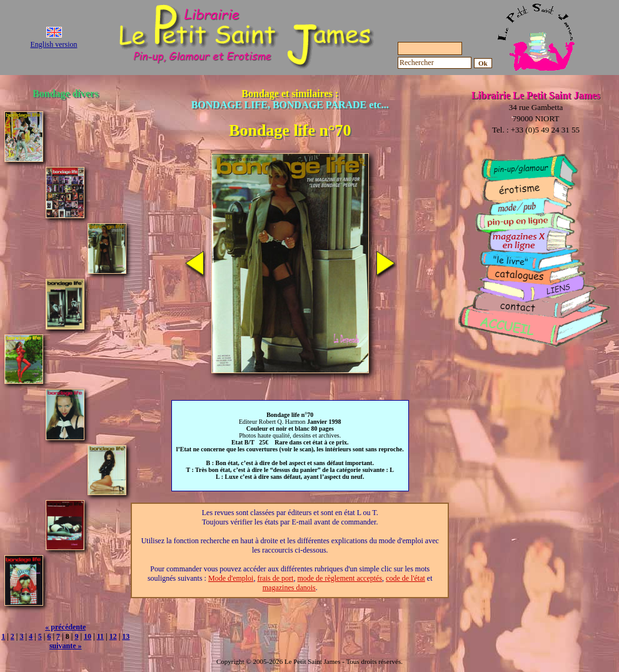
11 (100, 636)
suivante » (66, 646)
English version (54, 44)
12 (113, 636)
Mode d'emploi (231, 578)
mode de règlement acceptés (340, 578)
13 (126, 636)
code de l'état (405, 578)
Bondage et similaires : (290, 99)
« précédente (65, 627)
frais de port (275, 578)
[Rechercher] (435, 63)
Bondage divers (65, 93)
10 (88, 636)
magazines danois (289, 588)
